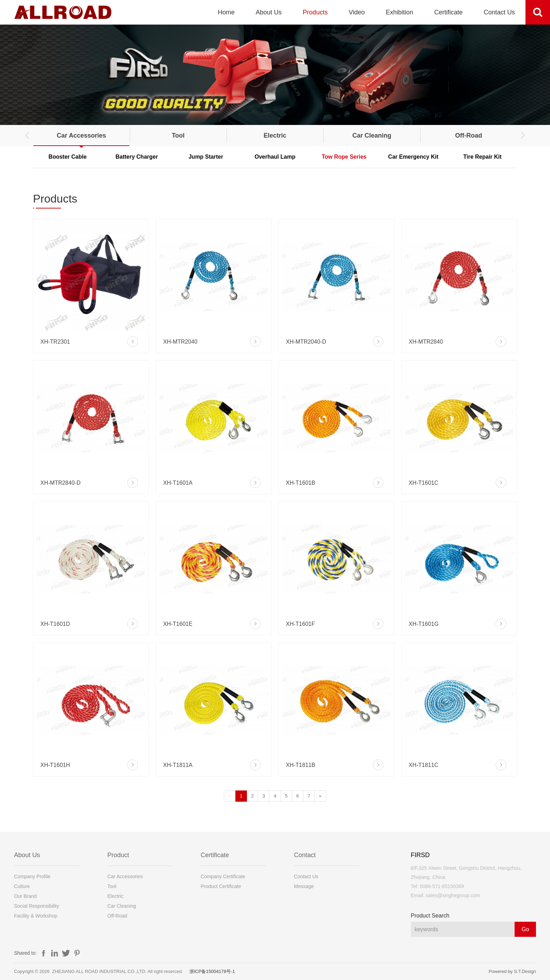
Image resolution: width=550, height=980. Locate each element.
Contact (305, 855)
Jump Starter (206, 157)
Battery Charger (137, 157)
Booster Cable (67, 157)
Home (226, 12)
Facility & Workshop (36, 916)
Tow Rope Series (344, 157)
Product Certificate (221, 886)
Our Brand (25, 896)
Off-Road (469, 135)
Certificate (448, 12)
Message (304, 886)
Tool (178, 135)
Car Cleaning (372, 135)
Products (315, 12)
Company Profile (32, 876)
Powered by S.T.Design (512, 971)
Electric (275, 135)
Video (357, 12)
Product (118, 855)
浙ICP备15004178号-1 (212, 971)
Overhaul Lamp (275, 157)
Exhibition (400, 12)
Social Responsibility (36, 906)
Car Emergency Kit (413, 157)
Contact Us (499, 12)
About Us (269, 12)
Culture (22, 886)
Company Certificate (223, 876)
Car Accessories (81, 135)
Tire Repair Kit (482, 157)
